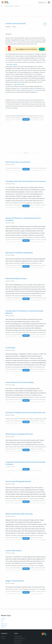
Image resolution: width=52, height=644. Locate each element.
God (44, 58)
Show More (26, 115)
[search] (45, 3)
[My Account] (49, 2)
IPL (2, 6)
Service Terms (18, 639)
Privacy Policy (17, 637)
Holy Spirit (35, 86)
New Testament (4, 619)
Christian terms (4, 621)
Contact (3, 634)
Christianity (3, 614)
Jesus (19, 84)
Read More (26, 164)
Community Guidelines (20, 634)
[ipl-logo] (6, 3)
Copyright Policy (18, 632)
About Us (3, 632)
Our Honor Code (18, 635)
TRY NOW (29, 46)
